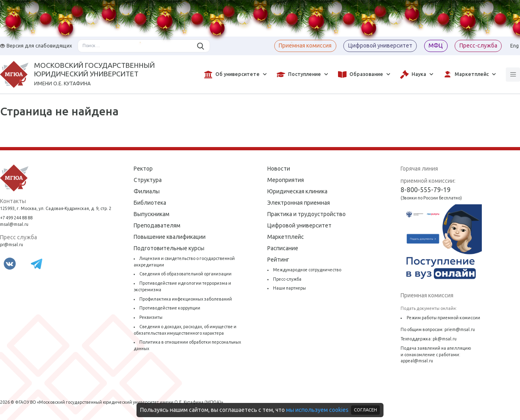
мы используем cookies (317, 410)
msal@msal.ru (14, 224)
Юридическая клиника (297, 191)
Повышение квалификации (170, 237)
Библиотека (150, 203)
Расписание (283, 248)
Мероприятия (286, 180)
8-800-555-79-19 (426, 190)
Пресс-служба (287, 279)
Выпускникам (152, 214)
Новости (279, 169)
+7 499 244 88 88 (16, 218)
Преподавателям (157, 225)
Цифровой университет (299, 225)
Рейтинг (278, 260)
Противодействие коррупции (170, 308)
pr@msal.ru (12, 245)
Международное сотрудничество (307, 270)
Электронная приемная (299, 203)
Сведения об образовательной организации (185, 274)
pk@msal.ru (445, 339)
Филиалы (147, 191)
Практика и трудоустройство (307, 214)
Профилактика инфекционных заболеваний (186, 299)
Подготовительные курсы (169, 248)
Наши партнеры (289, 288)
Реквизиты (151, 317)
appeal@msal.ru (417, 361)
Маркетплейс (286, 237)
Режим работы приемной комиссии (443, 318)
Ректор (143, 169)
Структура (148, 180)
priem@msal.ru (460, 329)
